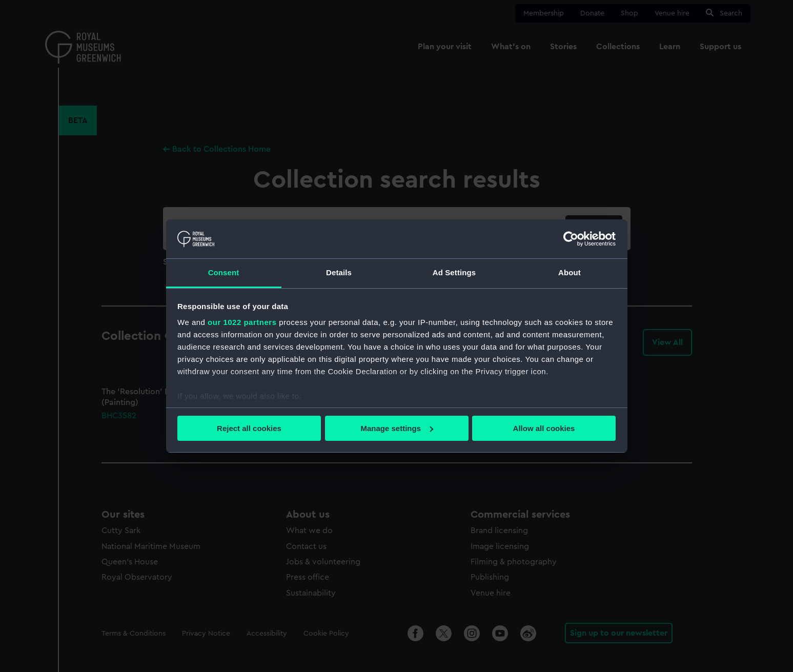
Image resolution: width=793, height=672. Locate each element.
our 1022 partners (242, 322)
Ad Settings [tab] (454, 272)
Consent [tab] (224, 272)
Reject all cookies (249, 428)
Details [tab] (339, 272)
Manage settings (397, 428)
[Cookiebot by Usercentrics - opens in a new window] (571, 239)
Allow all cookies (544, 428)
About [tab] (570, 272)
